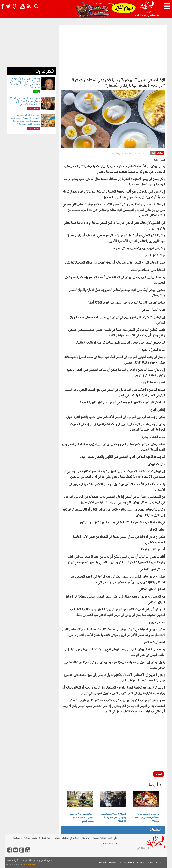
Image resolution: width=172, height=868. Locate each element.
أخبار (110, 838)
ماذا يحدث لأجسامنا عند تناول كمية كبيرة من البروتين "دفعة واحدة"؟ (147, 818)
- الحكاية (157, 160)
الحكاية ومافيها (99, 838)
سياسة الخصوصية (145, 863)
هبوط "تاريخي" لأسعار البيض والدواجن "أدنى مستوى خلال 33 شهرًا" (114, 818)
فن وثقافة (36, 838)
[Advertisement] (113, 51)
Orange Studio (27, 865)
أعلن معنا (113, 863)
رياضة (27, 838)
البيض (159, 774)
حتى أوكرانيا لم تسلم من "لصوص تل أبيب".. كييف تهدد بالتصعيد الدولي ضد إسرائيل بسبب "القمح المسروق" (25, 120)
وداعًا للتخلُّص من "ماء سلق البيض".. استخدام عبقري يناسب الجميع (82, 818)
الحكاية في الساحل (70, 838)
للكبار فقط (47, 838)
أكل (153, 153)
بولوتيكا (85, 838)
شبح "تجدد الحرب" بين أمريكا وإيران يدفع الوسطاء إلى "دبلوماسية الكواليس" (25, 101)
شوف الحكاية (110, 844)
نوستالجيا (18, 838)
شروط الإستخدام (126, 863)
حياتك (160, 153)
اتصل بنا (103, 863)
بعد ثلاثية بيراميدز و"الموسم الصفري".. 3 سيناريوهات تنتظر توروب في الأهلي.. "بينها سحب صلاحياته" (25, 83)
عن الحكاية (160, 863)
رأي (115, 838)
